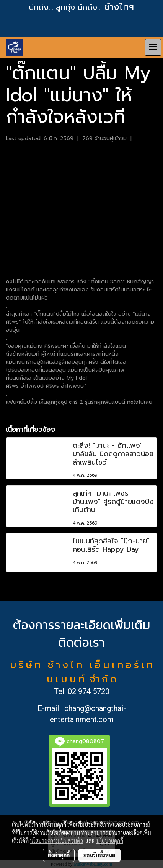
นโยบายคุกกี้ (110, 840)
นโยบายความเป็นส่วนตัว (56, 840)
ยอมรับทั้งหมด (99, 855)
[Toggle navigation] (153, 47)
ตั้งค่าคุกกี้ (59, 855)
